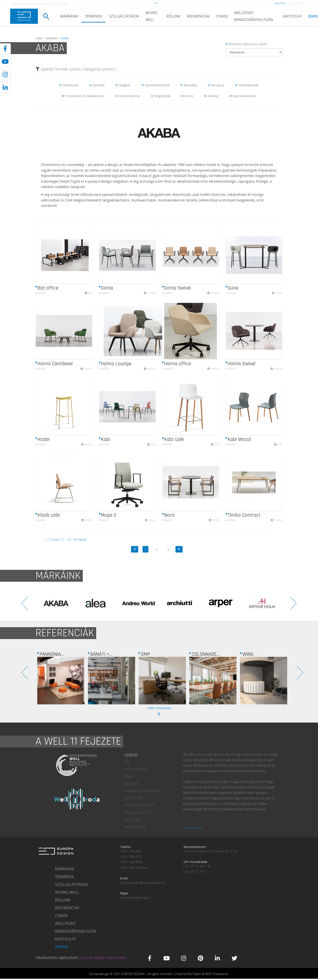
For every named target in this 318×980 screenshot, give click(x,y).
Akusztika (189, 85)
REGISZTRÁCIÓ (298, 3)
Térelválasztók (247, 85)
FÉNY (129, 777)
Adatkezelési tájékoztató (57, 958)
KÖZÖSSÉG (133, 820)
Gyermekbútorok (243, 96)
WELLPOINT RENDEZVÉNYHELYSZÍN (254, 16)
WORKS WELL (152, 16)
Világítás (123, 85)
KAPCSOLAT (292, 16)
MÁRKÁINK (69, 16)
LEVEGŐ (131, 755)
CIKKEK (222, 16)
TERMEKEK (52, 39)
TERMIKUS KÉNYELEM (142, 791)
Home (187, 96)
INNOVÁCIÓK (135, 827)
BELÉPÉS (280, 3)
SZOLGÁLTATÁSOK (124, 16)
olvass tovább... (194, 827)
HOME (39, 39)
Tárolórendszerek (155, 85)
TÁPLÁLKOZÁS (136, 769)
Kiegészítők (161, 96)
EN (162, 3)
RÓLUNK (173, 16)
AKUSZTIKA (133, 798)
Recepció (216, 85)
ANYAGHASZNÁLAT (140, 805)
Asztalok (97, 85)
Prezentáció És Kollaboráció (83, 96)
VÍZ (127, 762)
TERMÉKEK (93, 16)
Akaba (41, 304)
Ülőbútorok (69, 85)
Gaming (211, 96)
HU (156, 3)
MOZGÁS (132, 784)
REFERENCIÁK (198, 16)
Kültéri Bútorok (128, 96)
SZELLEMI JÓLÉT (138, 813)
